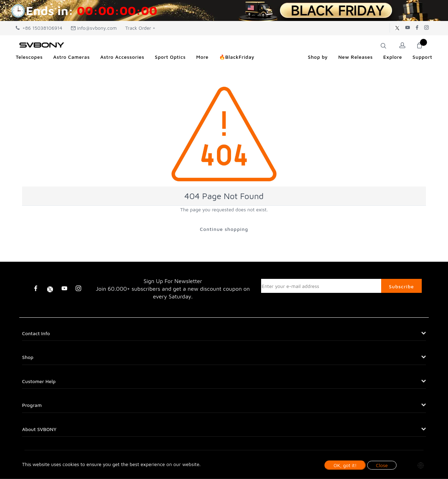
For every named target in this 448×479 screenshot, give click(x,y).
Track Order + (140, 28)
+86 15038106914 (39, 28)
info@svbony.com (94, 28)
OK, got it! (345, 465)
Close (382, 465)
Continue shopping (224, 229)
